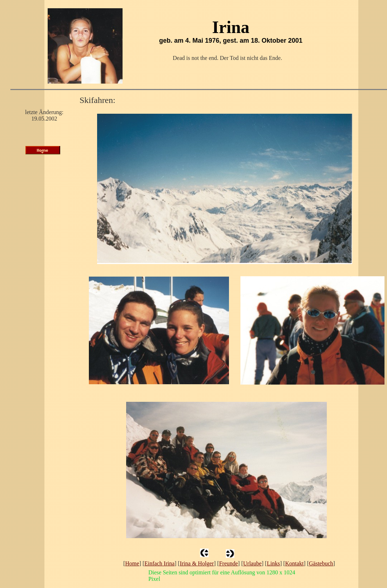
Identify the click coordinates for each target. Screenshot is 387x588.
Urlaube (253, 563)
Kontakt (295, 563)
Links (273, 563)
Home (132, 563)
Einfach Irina (159, 563)
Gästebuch (321, 563)
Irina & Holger (197, 563)
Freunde (228, 563)
